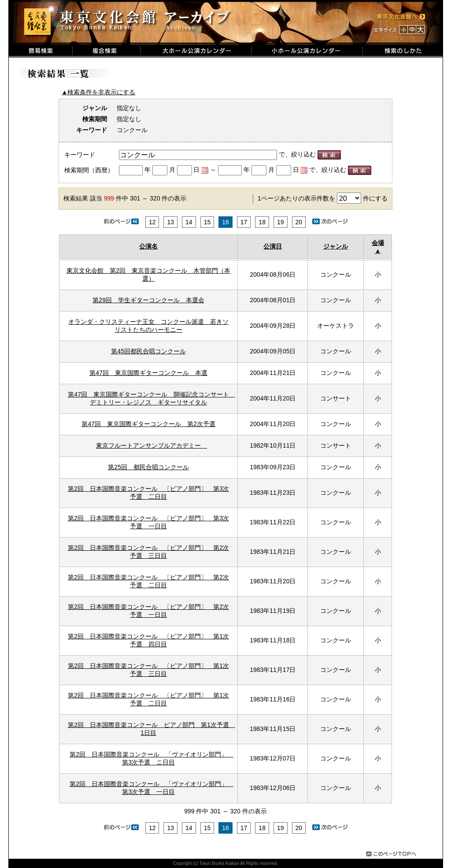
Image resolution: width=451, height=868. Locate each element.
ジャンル (336, 246)
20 (299, 222)
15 (207, 222)
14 (189, 222)
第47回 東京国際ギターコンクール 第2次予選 (148, 424)
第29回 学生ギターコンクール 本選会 (148, 300)
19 (281, 222)
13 (170, 222)
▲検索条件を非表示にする (99, 92)
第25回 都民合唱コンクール (148, 467)
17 (244, 222)
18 (262, 222)
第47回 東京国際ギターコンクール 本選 (148, 373)
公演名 (148, 246)
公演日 (273, 246)
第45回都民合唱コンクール (148, 351)
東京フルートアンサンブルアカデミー (152, 445)
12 (152, 222)
